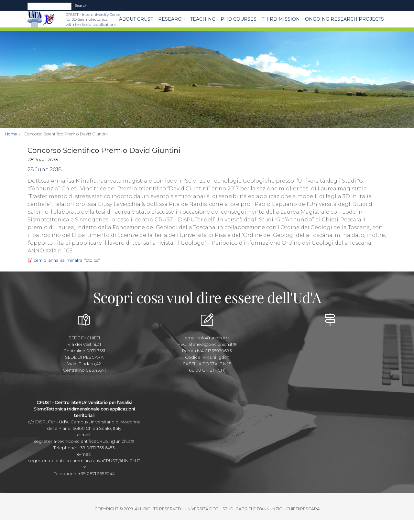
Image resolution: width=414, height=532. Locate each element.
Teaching (203, 19)
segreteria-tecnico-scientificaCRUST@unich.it (84, 441)
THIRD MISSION (281, 19)
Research (172, 19)
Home (11, 134)
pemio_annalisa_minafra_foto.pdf (67, 260)
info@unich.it (214, 338)
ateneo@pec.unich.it (212, 344)
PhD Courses (239, 19)
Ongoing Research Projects (344, 19)
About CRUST (136, 19)
